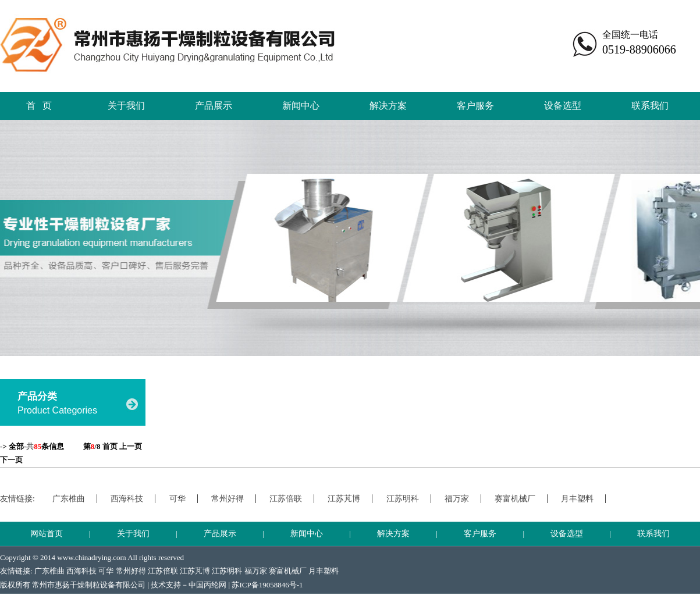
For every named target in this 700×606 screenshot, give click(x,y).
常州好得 (228, 499)
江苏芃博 (344, 499)
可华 (177, 499)
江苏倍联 (286, 499)
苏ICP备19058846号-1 (267, 585)
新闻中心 (301, 106)
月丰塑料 (577, 499)
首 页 (39, 106)
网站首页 (47, 534)
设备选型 (563, 106)
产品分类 (37, 396)
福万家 (457, 499)
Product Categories (57, 410)
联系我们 (650, 106)
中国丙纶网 (207, 585)
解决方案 (388, 106)
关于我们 (126, 106)
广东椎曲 (69, 499)
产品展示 (214, 106)
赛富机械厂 (515, 499)
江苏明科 (403, 499)
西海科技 (127, 499)
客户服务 (475, 106)
